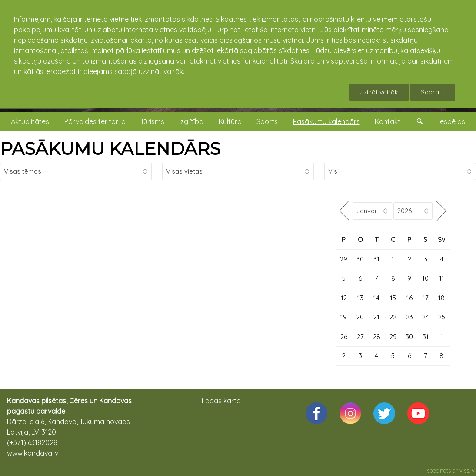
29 (344, 259)
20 (360, 317)
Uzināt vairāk (379, 92)
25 (442, 317)
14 (376, 298)
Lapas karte (221, 401)
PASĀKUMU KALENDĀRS (110, 149)
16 (409, 298)
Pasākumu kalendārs (326, 121)
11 (442, 278)
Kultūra (230, 121)
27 (360, 337)
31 (376, 259)
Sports (267, 121)
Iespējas (452, 121)
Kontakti (388, 121)
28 (377, 337)
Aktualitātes (30, 121)
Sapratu (433, 92)
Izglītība (191, 121)
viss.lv (467, 470)
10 (425, 278)
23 (409, 317)
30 (360, 259)
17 (426, 298)
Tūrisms (152, 121)
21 (376, 317)
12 (344, 298)
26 (344, 337)
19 (344, 317)
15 (393, 298)
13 (360, 298)
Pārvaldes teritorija (95, 121)
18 (441, 298)
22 (393, 317)
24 (426, 317)
